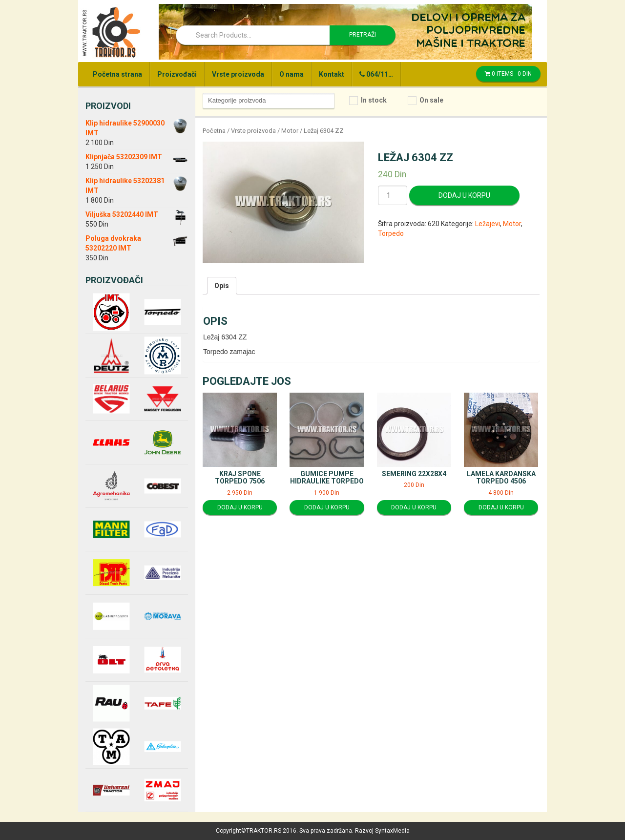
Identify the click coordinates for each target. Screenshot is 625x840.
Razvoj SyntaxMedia (382, 831)
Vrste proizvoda (238, 74)
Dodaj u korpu (464, 195)
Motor (290, 131)
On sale (431, 100)
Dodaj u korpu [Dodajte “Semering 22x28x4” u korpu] (414, 507)
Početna (214, 131)
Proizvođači (177, 74)
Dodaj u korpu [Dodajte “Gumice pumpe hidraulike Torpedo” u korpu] (327, 507)
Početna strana (117, 74)
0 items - (508, 74)
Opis (222, 286)
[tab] (222, 286)
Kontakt (332, 74)
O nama (292, 74)
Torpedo (391, 233)
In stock (374, 100)
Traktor (111, 32)
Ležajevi (488, 224)
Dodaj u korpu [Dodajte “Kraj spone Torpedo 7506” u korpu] (240, 507)
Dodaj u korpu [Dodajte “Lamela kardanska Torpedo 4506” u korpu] (501, 507)
